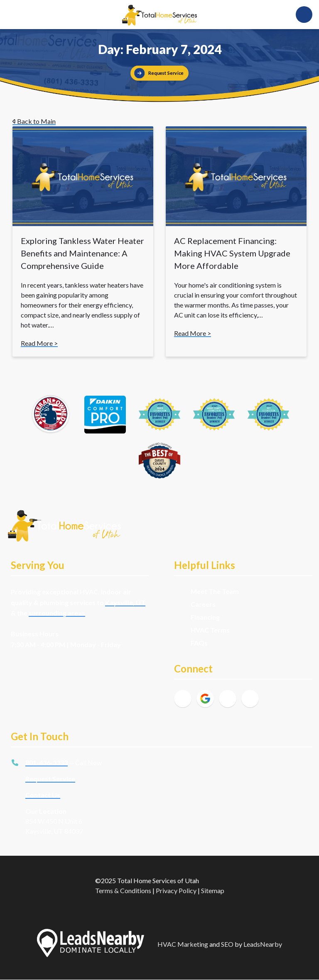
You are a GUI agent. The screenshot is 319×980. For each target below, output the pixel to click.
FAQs (199, 643)
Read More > (39, 343)
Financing (205, 617)
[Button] (159, 73)
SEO (227, 944)
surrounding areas (57, 613)
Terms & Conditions (123, 890)
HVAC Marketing (183, 944)
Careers (203, 604)
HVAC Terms (210, 630)
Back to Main (34, 121)
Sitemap (213, 890)
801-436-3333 (47, 762)
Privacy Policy (176, 890)
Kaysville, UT (125, 602)
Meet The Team (215, 591)
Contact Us (43, 795)
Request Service (50, 779)
